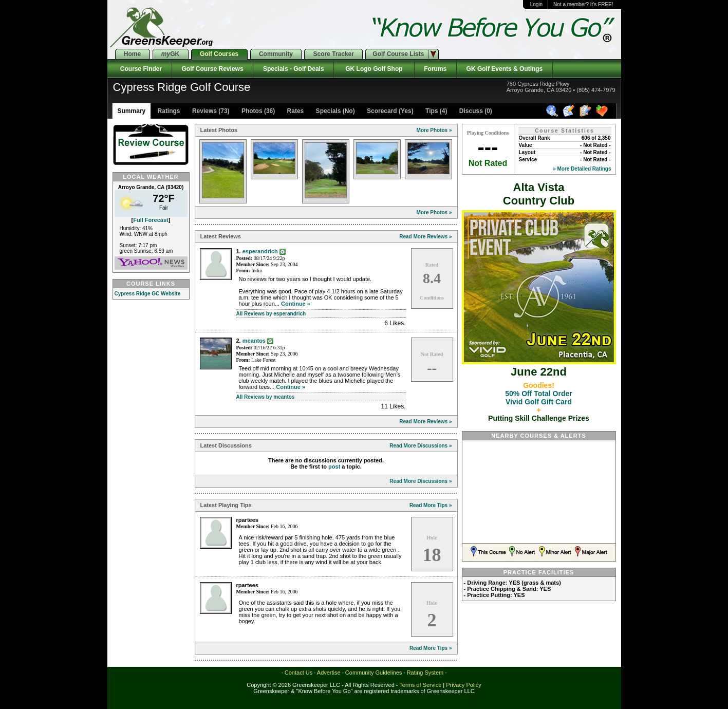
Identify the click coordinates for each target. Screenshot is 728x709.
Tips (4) (436, 111)
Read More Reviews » (425, 237)
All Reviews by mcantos (266, 397)
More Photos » (434, 130)
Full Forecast (151, 220)
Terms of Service (420, 685)
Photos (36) (258, 111)
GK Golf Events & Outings (505, 69)
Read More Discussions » (421, 446)
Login (536, 4)
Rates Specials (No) (320, 111)
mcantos (254, 341)
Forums (435, 69)
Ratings (168, 111)
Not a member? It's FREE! (583, 4)
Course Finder (139, 69)
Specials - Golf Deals (293, 69)
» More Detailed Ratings (582, 169)
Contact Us (298, 673)
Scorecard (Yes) (389, 111)
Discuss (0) (475, 111)
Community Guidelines (374, 673)
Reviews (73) (210, 111)
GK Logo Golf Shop (374, 69)
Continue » (296, 304)
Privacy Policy (463, 685)
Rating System (425, 673)
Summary (132, 111)
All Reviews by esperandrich (271, 314)
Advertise (329, 673)
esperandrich (260, 251)
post (334, 467)
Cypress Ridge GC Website (148, 294)
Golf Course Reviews (212, 69)
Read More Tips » (431, 505)
